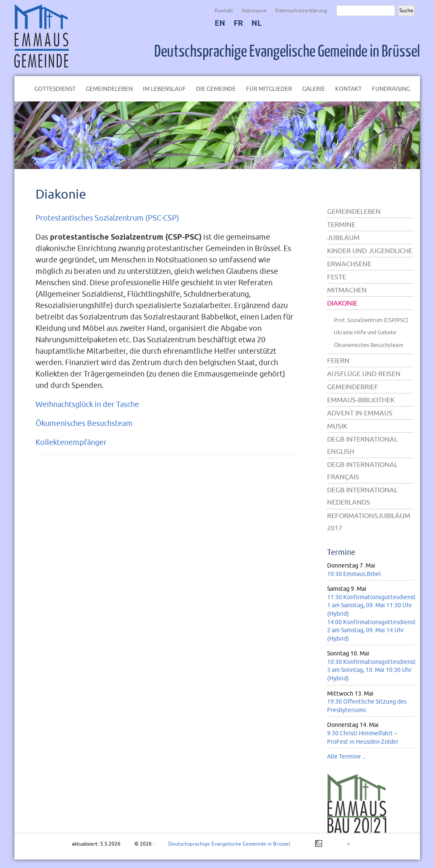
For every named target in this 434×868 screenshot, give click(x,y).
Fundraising (391, 89)
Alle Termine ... (347, 756)
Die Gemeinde (216, 89)
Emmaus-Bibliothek (361, 400)
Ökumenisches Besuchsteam (84, 423)
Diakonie (61, 194)
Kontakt (224, 10)
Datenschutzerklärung (301, 10)
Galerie (314, 89)
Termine (341, 224)
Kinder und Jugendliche (370, 251)
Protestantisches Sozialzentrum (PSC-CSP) (107, 218)
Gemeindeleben (109, 89)
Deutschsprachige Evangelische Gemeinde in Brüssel (287, 52)
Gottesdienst (55, 89)
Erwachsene (349, 264)
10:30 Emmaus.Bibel (354, 574)
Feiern (338, 360)
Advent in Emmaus (360, 413)
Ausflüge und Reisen (364, 374)
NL (257, 23)
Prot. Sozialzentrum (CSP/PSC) (371, 320)
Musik (337, 426)
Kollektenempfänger (71, 442)
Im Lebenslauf (164, 89)
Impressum (254, 10)
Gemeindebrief (353, 387)
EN (220, 23)
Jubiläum (343, 237)
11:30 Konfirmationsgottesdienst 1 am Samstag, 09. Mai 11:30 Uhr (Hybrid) (371, 605)
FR (238, 23)
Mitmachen (347, 290)
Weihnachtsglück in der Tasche (87, 404)
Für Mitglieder (269, 89)
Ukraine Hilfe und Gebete (365, 332)
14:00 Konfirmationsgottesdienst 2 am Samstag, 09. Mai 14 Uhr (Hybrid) (371, 630)
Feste (337, 277)
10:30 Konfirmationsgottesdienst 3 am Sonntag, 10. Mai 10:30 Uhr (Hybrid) (371, 670)
